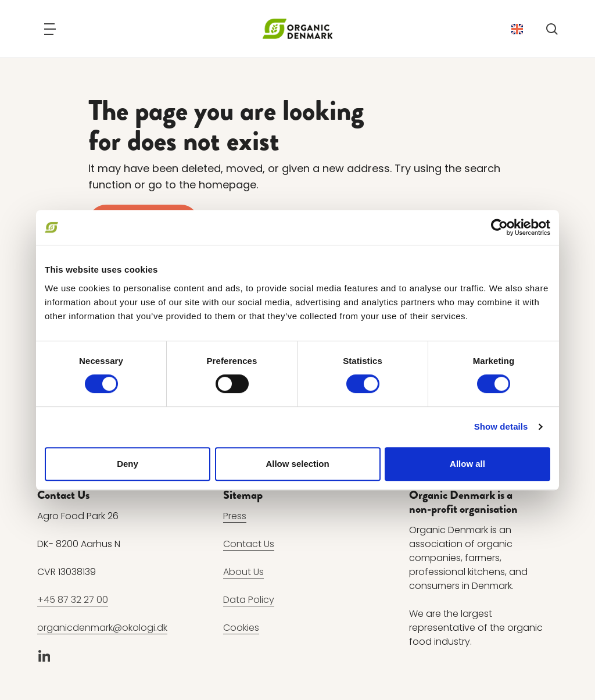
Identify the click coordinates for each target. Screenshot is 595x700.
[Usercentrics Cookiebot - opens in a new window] (499, 227)
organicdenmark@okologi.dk (102, 628)
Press (235, 516)
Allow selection (297, 464)
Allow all (467, 464)
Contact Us (249, 544)
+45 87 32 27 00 (73, 600)
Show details (501, 426)
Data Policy (249, 600)
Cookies (241, 628)
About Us (243, 572)
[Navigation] (50, 29)
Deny (128, 464)
